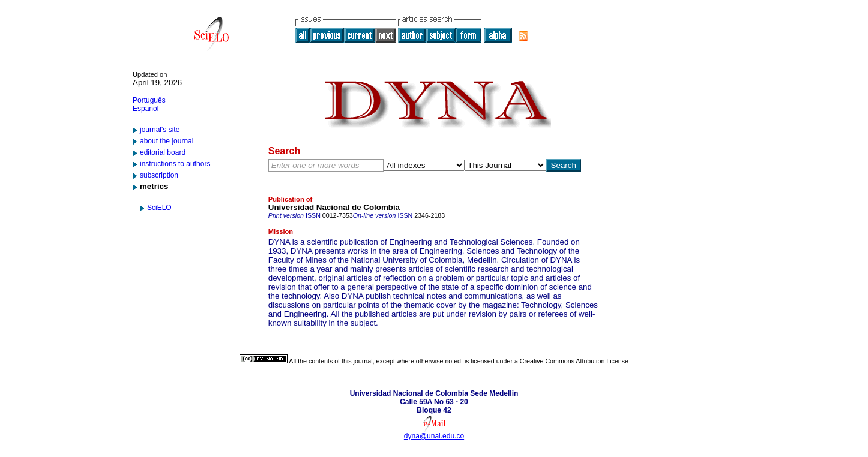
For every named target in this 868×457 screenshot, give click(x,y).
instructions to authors (175, 164)
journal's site (160, 130)
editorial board (163, 152)
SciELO (159, 208)
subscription (159, 175)
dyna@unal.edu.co (434, 436)
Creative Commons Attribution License (574, 361)
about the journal (167, 141)
